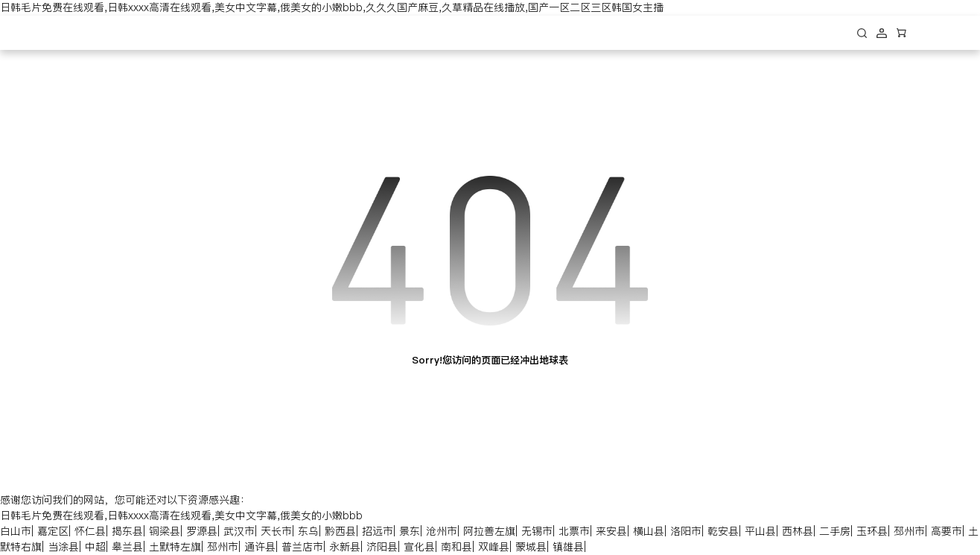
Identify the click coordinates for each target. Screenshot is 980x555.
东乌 (308, 531)
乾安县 (723, 531)
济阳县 (382, 547)
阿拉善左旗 (489, 531)
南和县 (456, 547)
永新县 (345, 547)
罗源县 (202, 531)
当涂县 (63, 547)
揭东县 (127, 531)
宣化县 (419, 547)
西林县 (798, 531)
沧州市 (442, 531)
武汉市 (239, 531)
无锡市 (537, 531)
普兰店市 (302, 547)
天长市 (276, 531)
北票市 (574, 531)
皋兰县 (127, 547)
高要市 (946, 531)
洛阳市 (686, 531)
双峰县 (494, 547)
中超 (95, 547)
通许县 (260, 547)
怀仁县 (90, 531)
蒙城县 (531, 547)
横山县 (649, 531)
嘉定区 (53, 531)
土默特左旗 (175, 547)
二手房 (835, 531)
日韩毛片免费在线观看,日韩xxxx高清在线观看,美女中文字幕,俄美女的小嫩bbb (181, 516)
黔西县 (340, 531)
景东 (410, 531)
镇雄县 (568, 547)
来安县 (611, 531)
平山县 (760, 531)
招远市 (378, 531)
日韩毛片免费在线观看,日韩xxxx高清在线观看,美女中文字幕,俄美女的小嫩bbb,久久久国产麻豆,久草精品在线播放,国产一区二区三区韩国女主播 (332, 7)
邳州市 (909, 531)
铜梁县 (165, 531)
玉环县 (872, 531)
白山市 (16, 531)
